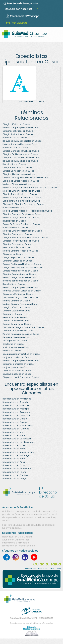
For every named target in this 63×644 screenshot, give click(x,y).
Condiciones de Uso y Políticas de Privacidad (32, 623)
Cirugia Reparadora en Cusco (18, 257)
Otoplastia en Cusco (13, 344)
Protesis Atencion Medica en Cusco (20, 144)
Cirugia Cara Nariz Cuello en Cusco (21, 151)
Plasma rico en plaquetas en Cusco (21, 334)
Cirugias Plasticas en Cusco (17, 168)
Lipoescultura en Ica (13, 432)
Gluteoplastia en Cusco (15, 341)
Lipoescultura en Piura (14, 462)
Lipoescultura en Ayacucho (16, 412)
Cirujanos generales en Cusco (18, 364)
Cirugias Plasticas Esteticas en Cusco (22, 214)
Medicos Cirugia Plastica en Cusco (20, 217)
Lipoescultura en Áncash (15, 402)
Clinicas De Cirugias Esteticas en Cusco (23, 204)
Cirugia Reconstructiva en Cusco (20, 194)
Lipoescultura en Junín (14, 435)
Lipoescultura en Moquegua (17, 455)
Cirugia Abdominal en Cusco (18, 134)
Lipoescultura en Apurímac (16, 405)
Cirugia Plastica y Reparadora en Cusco (23, 267)
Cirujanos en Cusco (13, 254)
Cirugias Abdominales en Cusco (19, 174)
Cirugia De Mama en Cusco (17, 324)
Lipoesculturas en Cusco (15, 148)
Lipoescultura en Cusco (15, 138)
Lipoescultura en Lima (14, 445)
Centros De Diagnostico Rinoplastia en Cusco (26, 178)
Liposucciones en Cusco (15, 227)
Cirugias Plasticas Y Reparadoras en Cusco (25, 237)
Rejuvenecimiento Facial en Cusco (20, 161)
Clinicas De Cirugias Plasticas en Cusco (23, 327)
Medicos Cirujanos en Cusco (17, 184)
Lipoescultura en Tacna (15, 472)
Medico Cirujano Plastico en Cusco (20, 251)
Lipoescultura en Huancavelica (18, 425)
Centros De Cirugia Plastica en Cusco (22, 264)
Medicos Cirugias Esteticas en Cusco (22, 291)
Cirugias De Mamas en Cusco (18, 331)
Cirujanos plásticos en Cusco (18, 131)
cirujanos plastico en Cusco (17, 357)
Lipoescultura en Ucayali (15, 479)
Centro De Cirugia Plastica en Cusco (21, 224)
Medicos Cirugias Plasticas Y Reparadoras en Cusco (30, 188)
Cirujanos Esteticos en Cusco (17, 261)
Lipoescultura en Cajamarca (17, 415)
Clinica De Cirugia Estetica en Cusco (21, 297)
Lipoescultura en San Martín (17, 469)
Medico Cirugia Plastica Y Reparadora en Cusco (27, 211)
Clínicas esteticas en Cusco (17, 371)
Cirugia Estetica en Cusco (16, 321)
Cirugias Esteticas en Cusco (17, 244)
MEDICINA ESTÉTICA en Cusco (17, 247)
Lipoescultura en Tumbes (15, 475)
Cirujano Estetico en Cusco (16, 311)
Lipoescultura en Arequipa (16, 409)
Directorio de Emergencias (23, 3)
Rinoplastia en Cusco (14, 284)
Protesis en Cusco (12, 351)
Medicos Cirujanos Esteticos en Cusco (22, 191)
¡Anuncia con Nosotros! (18, 9)
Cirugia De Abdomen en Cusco (18, 171)
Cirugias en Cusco (12, 314)
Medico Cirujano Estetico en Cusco (20, 304)
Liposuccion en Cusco (14, 207)
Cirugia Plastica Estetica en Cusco (20, 271)
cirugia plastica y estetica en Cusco (21, 354)
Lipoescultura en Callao (15, 419)
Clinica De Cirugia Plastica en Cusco (21, 201)
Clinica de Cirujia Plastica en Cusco (21, 181)
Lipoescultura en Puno (14, 465)
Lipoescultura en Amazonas (17, 399)
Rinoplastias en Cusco (14, 164)
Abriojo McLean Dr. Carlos (32, 101)
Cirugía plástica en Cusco (16, 124)
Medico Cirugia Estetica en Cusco (20, 277)
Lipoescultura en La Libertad (17, 439)
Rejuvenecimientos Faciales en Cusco (22, 141)
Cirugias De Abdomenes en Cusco (20, 154)
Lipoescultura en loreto (14, 449)
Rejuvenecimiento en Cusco (17, 337)
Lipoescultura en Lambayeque (18, 442)
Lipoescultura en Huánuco (16, 429)
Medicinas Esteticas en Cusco (18, 317)
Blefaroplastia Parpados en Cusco (20, 281)
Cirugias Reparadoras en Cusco (19, 274)
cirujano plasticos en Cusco (17, 374)
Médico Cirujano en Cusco (16, 301)
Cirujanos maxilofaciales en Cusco (21, 377)
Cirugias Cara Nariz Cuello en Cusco (21, 158)
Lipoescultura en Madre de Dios (18, 452)
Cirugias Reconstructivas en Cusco (21, 241)
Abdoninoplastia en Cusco (16, 347)
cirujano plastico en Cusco (16, 367)
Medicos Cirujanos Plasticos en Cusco (22, 231)
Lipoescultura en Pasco (14, 459)
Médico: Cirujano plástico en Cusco (21, 128)
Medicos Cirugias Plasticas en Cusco (22, 197)
